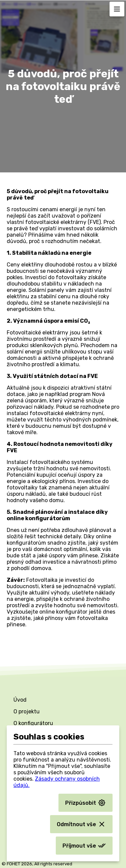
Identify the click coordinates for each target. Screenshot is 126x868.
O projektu (27, 712)
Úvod (20, 700)
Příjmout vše (84, 846)
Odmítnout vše (81, 824)
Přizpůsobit (86, 803)
